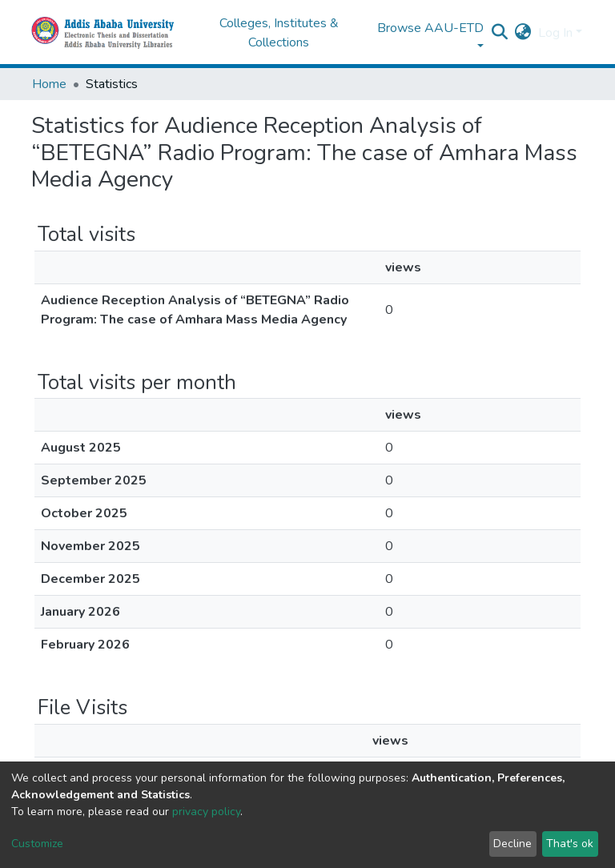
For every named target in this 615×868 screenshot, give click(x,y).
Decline (512, 844)
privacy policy (206, 812)
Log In (555, 33)
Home (49, 84)
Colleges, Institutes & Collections (279, 33)
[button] (523, 33)
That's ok (570, 844)
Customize (37, 844)
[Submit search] (500, 33)
